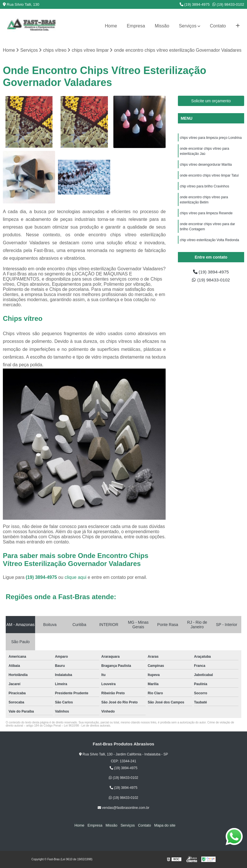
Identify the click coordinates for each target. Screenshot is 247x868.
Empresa (136, 26)
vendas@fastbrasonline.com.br (124, 808)
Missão (162, 26)
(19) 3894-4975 (195, 4)
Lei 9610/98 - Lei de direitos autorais (87, 726)
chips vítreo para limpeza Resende (207, 213)
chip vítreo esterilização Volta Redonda (209, 240)
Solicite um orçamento (211, 101)
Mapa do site (164, 825)
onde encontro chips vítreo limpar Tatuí (209, 175)
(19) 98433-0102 (228, 4)
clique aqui (76, 577)
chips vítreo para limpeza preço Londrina (211, 138)
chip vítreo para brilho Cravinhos (205, 186)
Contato (218, 26)
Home (111, 26)
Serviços (188, 26)
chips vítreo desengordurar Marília (206, 165)
